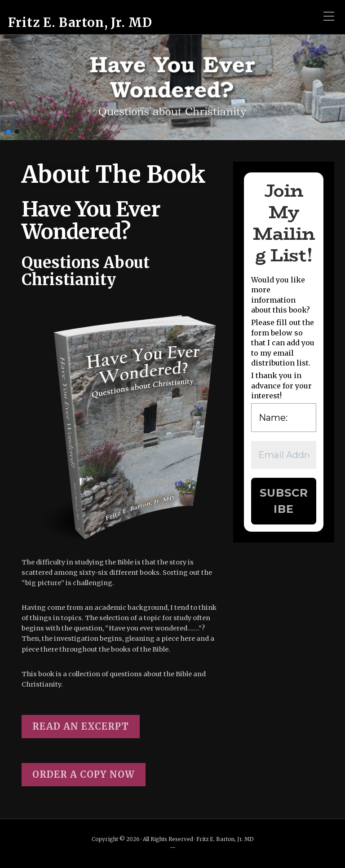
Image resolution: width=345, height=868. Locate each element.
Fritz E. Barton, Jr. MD (80, 22)
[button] (9, 132)
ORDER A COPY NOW (84, 774)
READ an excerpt (81, 726)
